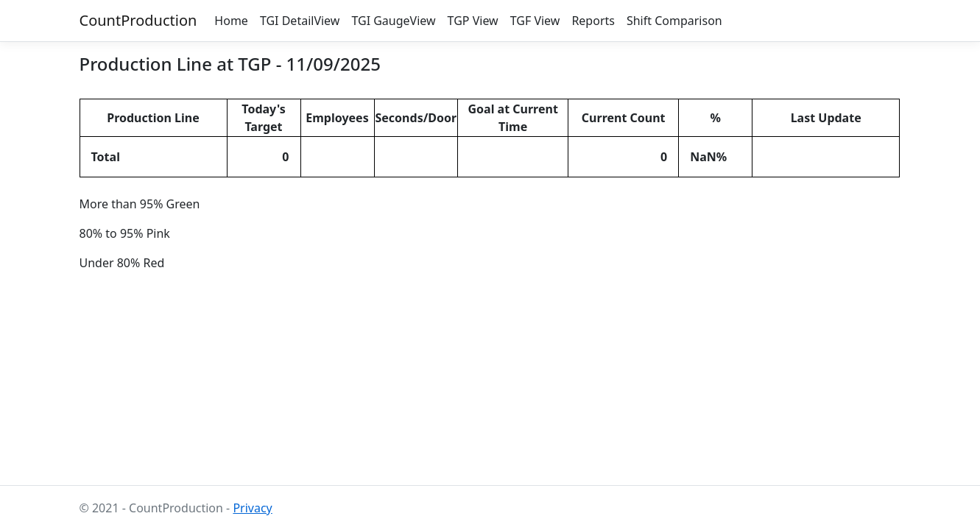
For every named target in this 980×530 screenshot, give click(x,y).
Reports (593, 21)
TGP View (473, 21)
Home (231, 21)
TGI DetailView (300, 21)
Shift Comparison (674, 21)
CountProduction (138, 20)
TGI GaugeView (393, 21)
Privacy (252, 508)
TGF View (535, 21)
